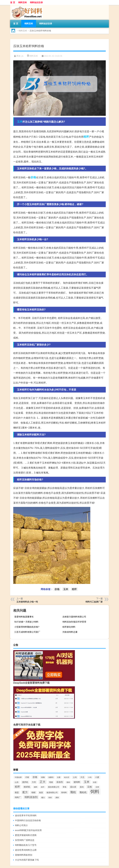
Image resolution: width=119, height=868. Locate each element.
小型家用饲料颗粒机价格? (27, 627)
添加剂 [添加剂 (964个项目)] (60, 782)
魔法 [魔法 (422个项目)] (43, 797)
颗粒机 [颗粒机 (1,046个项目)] (83, 792)
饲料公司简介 (21, 825)
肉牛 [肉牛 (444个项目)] (43, 787)
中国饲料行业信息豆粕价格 (28, 820)
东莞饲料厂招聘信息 (25, 840)
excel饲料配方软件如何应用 (28, 830)
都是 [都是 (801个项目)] (17, 792)
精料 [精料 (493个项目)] (36, 787)
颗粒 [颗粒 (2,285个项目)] (73, 792)
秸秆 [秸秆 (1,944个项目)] (17, 787)
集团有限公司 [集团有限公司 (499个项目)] (52, 793)
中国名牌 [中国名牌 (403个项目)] (18, 777)
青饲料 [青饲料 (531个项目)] (64, 792)
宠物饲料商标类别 (24, 855)
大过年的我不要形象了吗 (27, 860)
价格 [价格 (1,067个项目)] (35, 777)
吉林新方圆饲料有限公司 (74, 617)
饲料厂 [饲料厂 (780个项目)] (18, 797)
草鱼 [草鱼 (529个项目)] (65, 787)
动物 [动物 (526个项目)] (43, 777)
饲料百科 (23, 2)
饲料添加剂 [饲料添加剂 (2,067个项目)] (31, 797)
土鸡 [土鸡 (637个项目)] (75, 777)
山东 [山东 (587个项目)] (17, 782)
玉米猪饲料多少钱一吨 (27, 602)
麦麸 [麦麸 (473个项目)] (57, 797)
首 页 (13, 2)
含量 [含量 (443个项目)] (59, 777)
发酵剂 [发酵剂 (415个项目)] (51, 777)
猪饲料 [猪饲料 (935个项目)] (77, 782)
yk (22, 56)
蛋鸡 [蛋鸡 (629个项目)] (82, 787)
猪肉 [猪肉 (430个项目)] (68, 782)
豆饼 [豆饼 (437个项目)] (97, 787)
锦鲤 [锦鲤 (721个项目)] (33, 792)
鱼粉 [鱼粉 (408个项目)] (50, 797)
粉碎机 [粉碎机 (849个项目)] (27, 787)
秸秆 (86, 137)
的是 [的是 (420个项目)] (95, 782)
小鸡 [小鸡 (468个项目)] (90, 777)
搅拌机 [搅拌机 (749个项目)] (25, 782)
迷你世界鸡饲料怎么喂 (26, 850)
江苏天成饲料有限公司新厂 (27, 632)
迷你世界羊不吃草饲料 (26, 815)
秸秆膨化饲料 (69, 627)
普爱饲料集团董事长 (24, 617)
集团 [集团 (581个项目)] (41, 793)
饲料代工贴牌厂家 (94, 602)
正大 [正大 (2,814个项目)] (43, 782)
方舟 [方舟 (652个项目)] (34, 782)
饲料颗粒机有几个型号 (26, 845)
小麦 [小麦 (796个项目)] (97, 777)
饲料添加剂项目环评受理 (74, 622)
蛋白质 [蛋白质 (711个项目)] (73, 787)
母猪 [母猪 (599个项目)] (51, 782)
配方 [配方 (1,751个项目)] (25, 792)
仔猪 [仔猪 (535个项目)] (27, 777)
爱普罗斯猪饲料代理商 (26, 835)
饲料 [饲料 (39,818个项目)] (95, 792)
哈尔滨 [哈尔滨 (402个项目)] (67, 777)
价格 (33, 177)
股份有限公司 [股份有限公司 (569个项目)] (54, 787)
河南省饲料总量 (70, 632)
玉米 (20, 122)
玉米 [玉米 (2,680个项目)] (87, 782)
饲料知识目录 (36, 2)
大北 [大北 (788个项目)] (82, 777)
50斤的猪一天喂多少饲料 (26, 622)
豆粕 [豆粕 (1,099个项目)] (90, 787)
